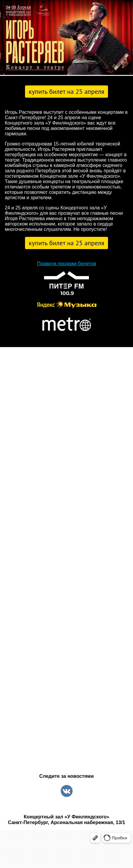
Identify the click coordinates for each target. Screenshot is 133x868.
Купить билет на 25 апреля (67, 91)
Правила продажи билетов (66, 264)
